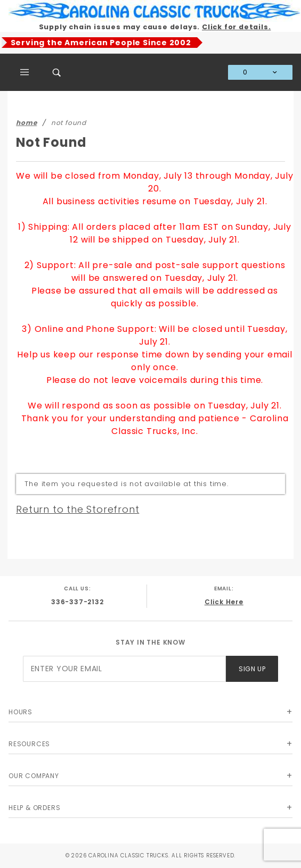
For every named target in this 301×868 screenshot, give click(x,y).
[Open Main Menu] (25, 72)
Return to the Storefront (78, 509)
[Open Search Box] (57, 72)
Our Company (34, 776)
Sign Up (252, 669)
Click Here (224, 602)
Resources (29, 744)
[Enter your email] (124, 669)
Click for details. (236, 27)
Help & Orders (34, 808)
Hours (21, 712)
